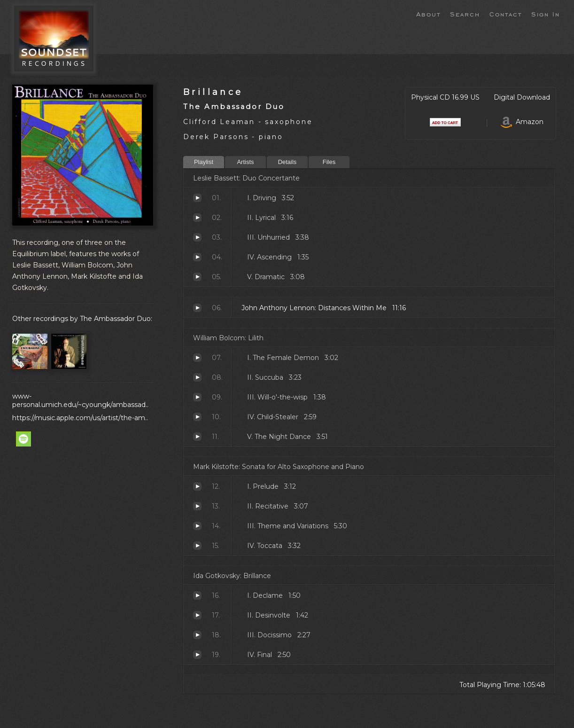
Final (197, 655)
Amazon (522, 122)
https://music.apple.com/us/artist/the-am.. (80, 418)
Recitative (197, 506)
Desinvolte (197, 615)
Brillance (213, 92)
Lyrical (197, 218)
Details (287, 162)
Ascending (197, 257)
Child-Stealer (197, 417)
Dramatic (197, 277)
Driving (197, 198)
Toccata (197, 546)
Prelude (197, 486)
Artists (245, 162)
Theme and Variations (197, 526)
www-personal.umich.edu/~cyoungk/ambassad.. (80, 400)
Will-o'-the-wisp (197, 397)
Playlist (204, 162)
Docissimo (197, 635)
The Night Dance (197, 437)
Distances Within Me (197, 308)
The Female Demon (197, 358)
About (428, 14)
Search (465, 14)
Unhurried (197, 237)
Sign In (546, 14)
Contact (506, 14)
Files (329, 162)
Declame (197, 595)
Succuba (197, 377)
